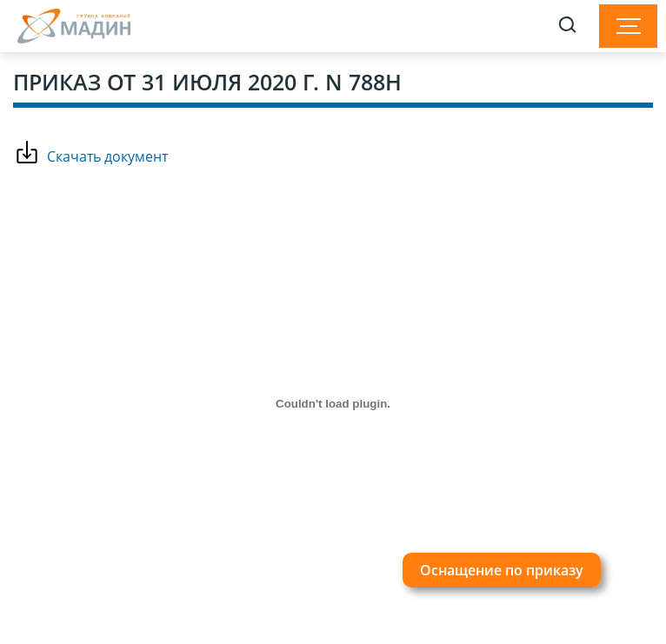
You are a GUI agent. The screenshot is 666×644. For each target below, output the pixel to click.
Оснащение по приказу (502, 570)
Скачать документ (107, 156)
